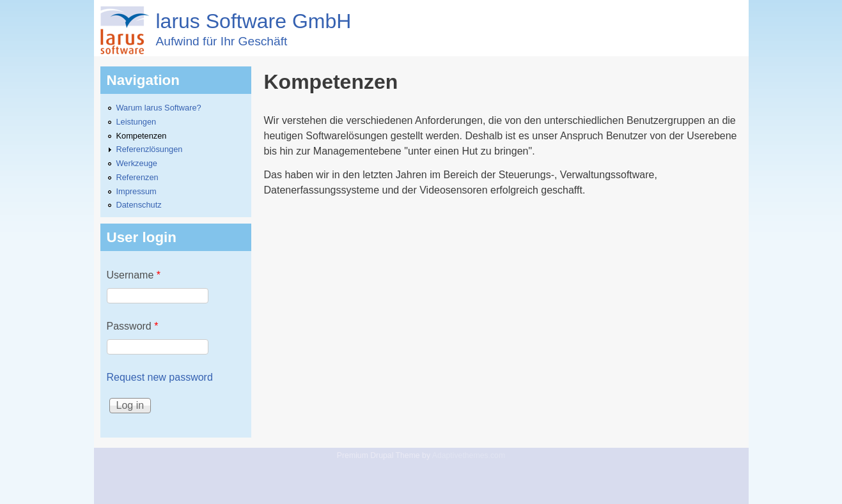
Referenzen (137, 177)
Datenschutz (139, 205)
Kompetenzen (142, 136)
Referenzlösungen (150, 149)
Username (134, 275)
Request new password (160, 377)
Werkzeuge (137, 163)
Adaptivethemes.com (469, 455)
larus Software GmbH (254, 21)
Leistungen (136, 122)
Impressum (136, 191)
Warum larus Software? (159, 108)
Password (133, 326)
